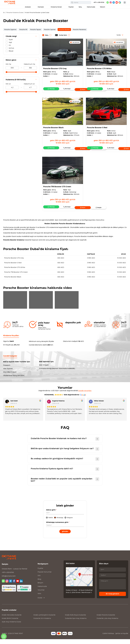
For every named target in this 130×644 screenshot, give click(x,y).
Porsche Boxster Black (53, 128)
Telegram (70, 523)
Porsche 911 (23, 30)
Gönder (65, 536)
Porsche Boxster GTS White (99, 69)
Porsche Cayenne (10, 30)
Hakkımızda (42, 591)
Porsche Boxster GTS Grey (55, 69)
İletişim (40, 588)
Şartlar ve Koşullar (122, 638)
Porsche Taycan (36, 30)
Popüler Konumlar (45, 577)
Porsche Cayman (50, 30)
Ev (4, 13)
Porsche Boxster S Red (97, 128)
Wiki (39, 598)
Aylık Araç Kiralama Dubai (11, 627)
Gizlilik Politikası (108, 638)
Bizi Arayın (59, 90)
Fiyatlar (40, 573)
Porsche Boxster (64, 30)
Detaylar (79, 90)
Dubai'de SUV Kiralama (42, 623)
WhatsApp (49, 90)
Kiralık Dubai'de (12, 620)
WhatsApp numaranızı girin (58, 527)
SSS (39, 580)
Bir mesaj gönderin (113, 599)
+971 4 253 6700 (99, 2)
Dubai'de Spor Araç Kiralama (76, 623)
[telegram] (114, 2)
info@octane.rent (9, 581)
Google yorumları (85, 396)
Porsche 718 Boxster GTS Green (57, 187)
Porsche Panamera (79, 30)
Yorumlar (41, 595)
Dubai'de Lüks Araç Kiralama (107, 623)
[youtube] (117, 2)
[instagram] (111, 2)
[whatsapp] (108, 2)
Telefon (51, 523)
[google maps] (120, 2)
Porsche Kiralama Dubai (15, 13)
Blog (39, 584)
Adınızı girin (51, 515)
